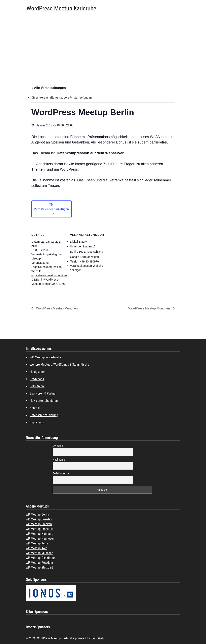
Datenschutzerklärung (44, 415)
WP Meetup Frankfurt (40, 529)
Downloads (37, 379)
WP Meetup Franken (39, 524)
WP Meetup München (40, 553)
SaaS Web (97, 638)
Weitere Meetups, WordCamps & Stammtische (59, 365)
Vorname (58, 446)
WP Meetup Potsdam (39, 563)
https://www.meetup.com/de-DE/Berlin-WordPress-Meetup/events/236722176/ (49, 280)
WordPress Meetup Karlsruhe (61, 8)
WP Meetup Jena (37, 543)
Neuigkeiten (38, 372)
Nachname (59, 460)
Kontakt (35, 408)
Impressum (37, 422)
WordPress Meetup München (56, 308)
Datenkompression (50, 267)
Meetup (36, 258)
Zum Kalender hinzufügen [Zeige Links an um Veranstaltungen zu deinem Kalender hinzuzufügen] (51, 209)
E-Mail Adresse (61, 473)
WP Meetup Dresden (39, 519)
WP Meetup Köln (37, 548)
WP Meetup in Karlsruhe (45, 357)
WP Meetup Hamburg (40, 534)
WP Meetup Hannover (40, 539)
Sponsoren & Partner (43, 393)
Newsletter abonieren (44, 401)
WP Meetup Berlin (37, 514)
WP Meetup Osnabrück (40, 558)
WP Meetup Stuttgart (39, 567)
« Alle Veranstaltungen (49, 88)
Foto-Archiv (37, 386)
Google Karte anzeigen (84, 257)
